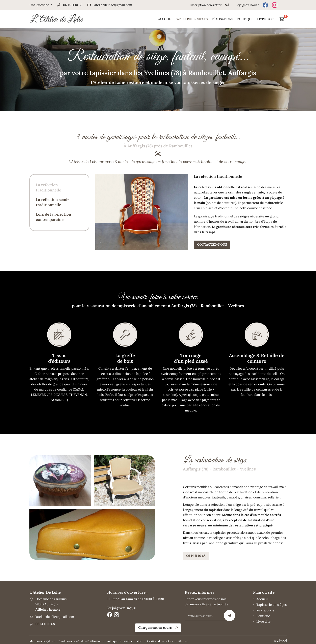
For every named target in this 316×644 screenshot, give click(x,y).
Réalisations (222, 19)
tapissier (187, 509)
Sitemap (183, 640)
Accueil (165, 19)
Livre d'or (265, 19)
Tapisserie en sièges (191, 19)
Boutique (245, 19)
